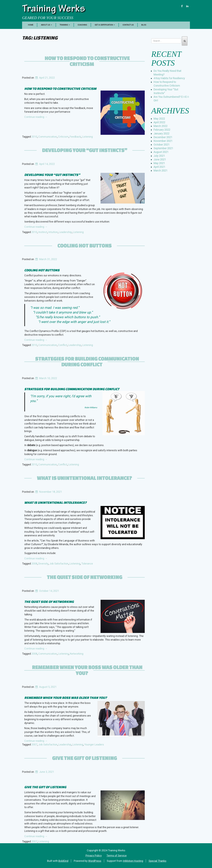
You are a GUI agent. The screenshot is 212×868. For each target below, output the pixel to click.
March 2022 (160, 126)
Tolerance (87, 564)
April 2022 (159, 122)
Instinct (43, 232)
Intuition (53, 232)
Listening (87, 137)
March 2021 (160, 171)
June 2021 (160, 159)
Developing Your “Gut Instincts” (85, 150)
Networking (77, 654)
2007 (34, 744)
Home (31, 25)
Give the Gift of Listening (85, 758)
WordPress (95, 861)
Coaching (82, 25)
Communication (48, 137)
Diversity (43, 564)
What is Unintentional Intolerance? (84, 478)
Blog (144, 25)
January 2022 (161, 134)
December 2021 (163, 137)
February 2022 (162, 130)
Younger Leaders (94, 744)
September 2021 (163, 148)
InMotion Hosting (133, 861)
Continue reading (36, 117)
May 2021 (159, 163)
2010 (34, 137)
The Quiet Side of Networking (85, 577)
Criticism (63, 137)
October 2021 (162, 145)
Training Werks (54, 9)
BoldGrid (63, 861)
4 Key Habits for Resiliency (169, 78)
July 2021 (159, 156)
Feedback (75, 137)
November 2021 (163, 141)
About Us (46, 25)
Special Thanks (157, 861)
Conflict (63, 345)
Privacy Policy (94, 856)
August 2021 (161, 152)
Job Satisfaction (59, 564)
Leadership (65, 232)
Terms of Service (117, 856)
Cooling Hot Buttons (85, 246)
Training (65, 25)
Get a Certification (105, 25)
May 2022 (159, 119)
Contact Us (128, 25)
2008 (34, 564)
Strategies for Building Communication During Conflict (87, 362)
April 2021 (159, 167)
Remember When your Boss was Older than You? (87, 670)
